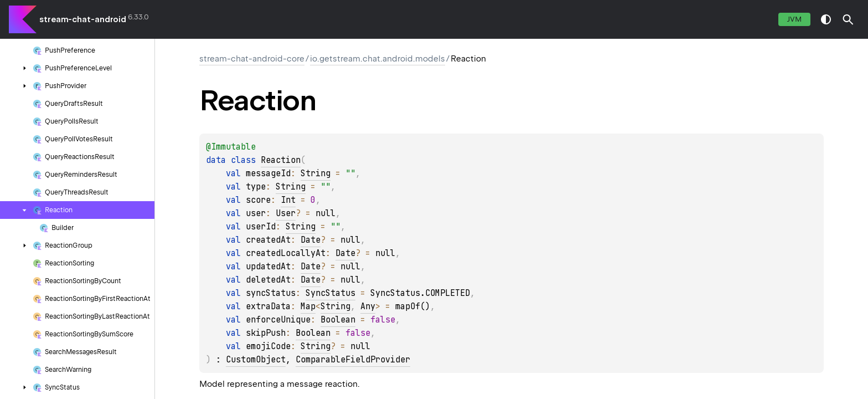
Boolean (338, 320)
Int (288, 200)
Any (368, 306)
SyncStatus (330, 293)
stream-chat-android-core (252, 59)
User (286, 213)
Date (311, 240)
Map (308, 306)
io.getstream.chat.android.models (378, 59)
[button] (848, 19)
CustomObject (256, 360)
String (316, 173)
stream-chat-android (83, 19)
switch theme (826, 19)
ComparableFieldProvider (353, 360)
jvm (794, 19)
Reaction (281, 160)
